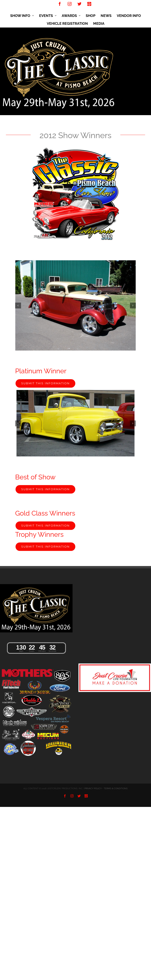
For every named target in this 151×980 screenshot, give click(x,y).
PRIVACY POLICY (93, 789)
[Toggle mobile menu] (149, 38)
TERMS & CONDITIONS (116, 789)
